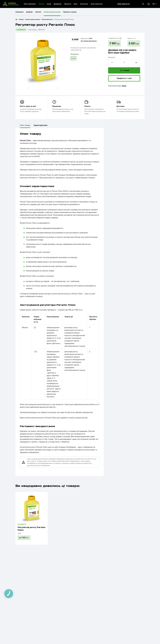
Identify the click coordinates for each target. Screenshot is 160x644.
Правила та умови (70, 12)
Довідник (58, 4)
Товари (41, 4)
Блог (76, 4)
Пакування (19, 12)
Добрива (29, 12)
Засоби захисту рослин (52, 12)
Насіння (38, 12)
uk (154, 4)
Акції (49, 4)
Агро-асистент (97, 4)
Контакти (84, 4)
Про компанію (30, 4)
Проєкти (68, 4)
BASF (91, 38)
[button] (28, 88)
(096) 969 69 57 (124, 4)
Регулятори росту (47, 19)
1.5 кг (73, 58)
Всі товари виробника (89, 41)
